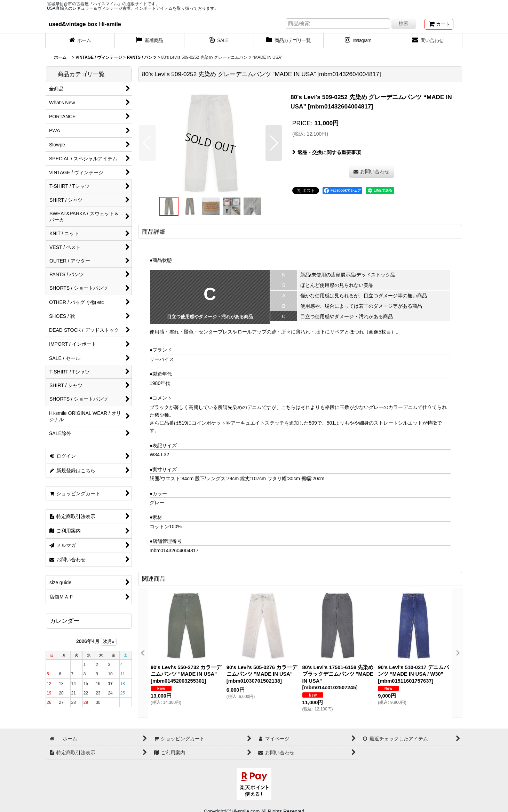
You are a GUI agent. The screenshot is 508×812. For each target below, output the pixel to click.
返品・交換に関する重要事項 (327, 152)
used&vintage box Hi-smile (85, 24)
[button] (147, 143)
